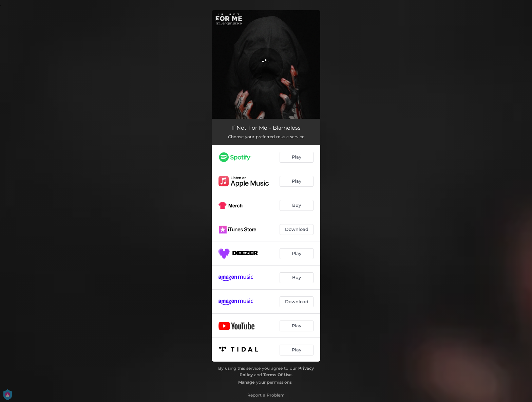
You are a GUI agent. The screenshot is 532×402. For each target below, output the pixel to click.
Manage (246, 382)
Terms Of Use (278, 375)
